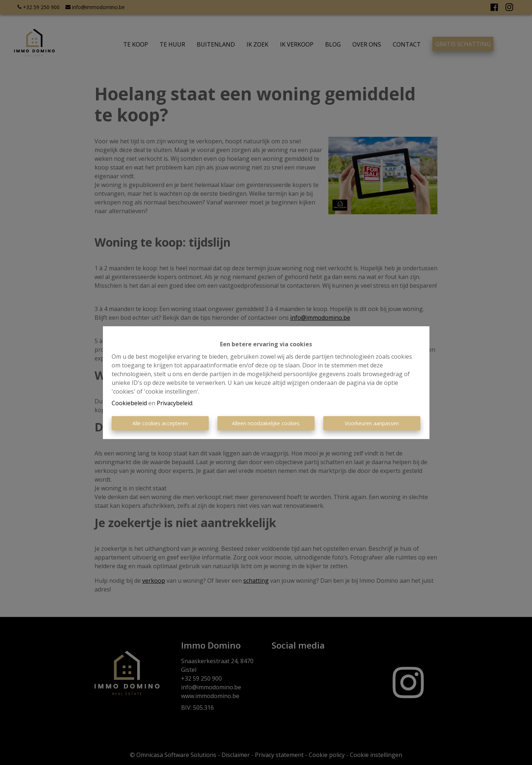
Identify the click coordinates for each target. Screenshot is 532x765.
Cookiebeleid (129, 403)
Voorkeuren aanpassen (372, 423)
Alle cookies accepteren (160, 423)
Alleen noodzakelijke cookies (266, 423)
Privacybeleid (175, 403)
